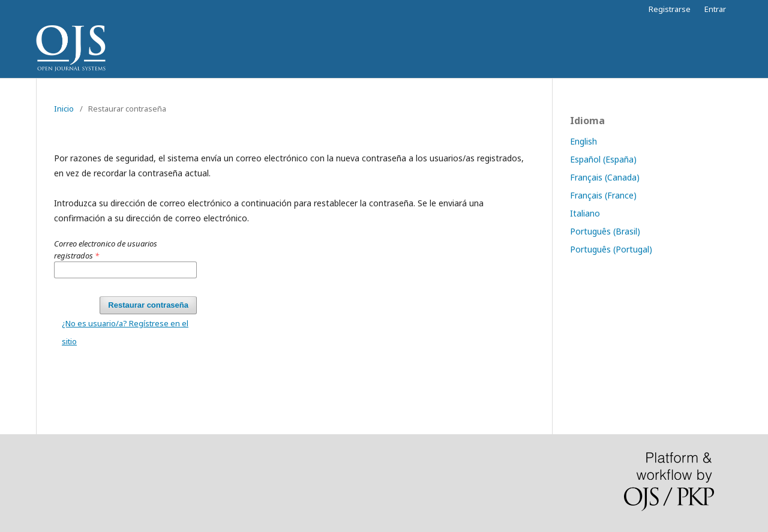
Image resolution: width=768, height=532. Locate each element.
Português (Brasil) (605, 231)
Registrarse (670, 9)
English (583, 141)
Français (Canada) (605, 177)
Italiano (585, 213)
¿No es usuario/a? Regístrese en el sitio (125, 332)
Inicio (64, 109)
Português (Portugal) (611, 249)
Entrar (715, 9)
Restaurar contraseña (148, 305)
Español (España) (603, 159)
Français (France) (603, 195)
